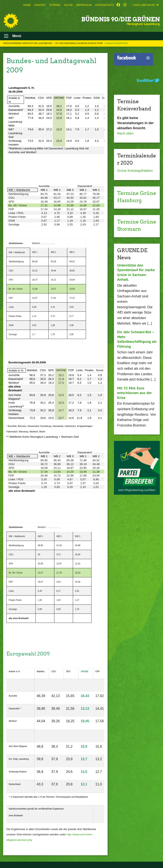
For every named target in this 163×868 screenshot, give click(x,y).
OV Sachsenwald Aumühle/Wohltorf (80, 43)
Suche (69, 5)
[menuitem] (27, 5)
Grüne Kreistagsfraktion (135, 171)
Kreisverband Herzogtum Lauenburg (28, 43)
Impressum (84, 5)
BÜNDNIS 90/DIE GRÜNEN (121, 19)
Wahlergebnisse (117, 43)
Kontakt (40, 5)
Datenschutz (104, 5)
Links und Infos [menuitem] (144, 5)
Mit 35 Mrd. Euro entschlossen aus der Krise (134, 393)
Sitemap (55, 5)
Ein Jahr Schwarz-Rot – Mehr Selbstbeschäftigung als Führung (137, 339)
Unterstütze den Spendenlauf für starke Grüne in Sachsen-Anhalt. (136, 272)
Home (27, 5)
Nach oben (125, 133)
